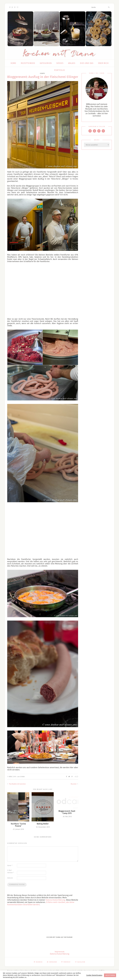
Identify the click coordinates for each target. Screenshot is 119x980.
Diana (23, 777)
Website (10, 878)
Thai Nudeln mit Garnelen (16, 784)
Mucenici (74, 784)
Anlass (72, 63)
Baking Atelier (43, 824)
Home (13, 63)
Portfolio (59, 70)
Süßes (60, 63)
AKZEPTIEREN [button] (110, 975)
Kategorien (46, 63)
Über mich (103, 63)
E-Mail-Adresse (10, 871)
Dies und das (87, 63)
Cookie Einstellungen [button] (94, 975)
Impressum (59, 952)
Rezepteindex (28, 63)
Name (10, 865)
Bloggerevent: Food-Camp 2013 (67, 812)
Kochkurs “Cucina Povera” (18, 825)
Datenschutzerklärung (55, 900)
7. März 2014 (12, 777)
